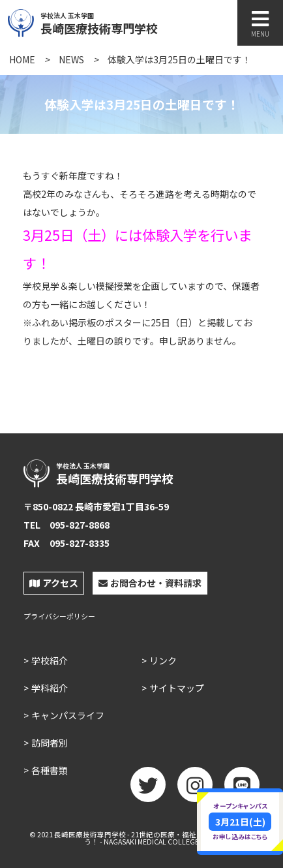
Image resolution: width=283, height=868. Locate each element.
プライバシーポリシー (59, 616)
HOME (22, 59)
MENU (260, 24)
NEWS (71, 59)
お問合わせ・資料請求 (150, 583)
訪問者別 (50, 743)
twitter (148, 789)
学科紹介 (50, 688)
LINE (242, 789)
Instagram (195, 789)
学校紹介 (50, 660)
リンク (163, 660)
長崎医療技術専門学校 (128, 22)
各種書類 (50, 770)
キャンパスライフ (68, 715)
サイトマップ (177, 688)
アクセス (54, 583)
